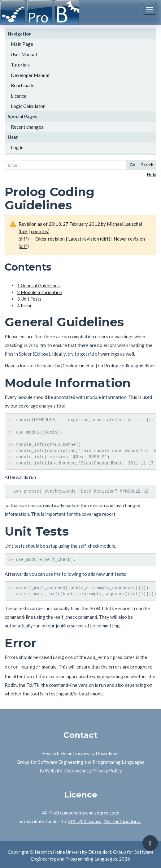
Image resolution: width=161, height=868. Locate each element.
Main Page (22, 44)
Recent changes (27, 127)
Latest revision (84, 239)
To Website (50, 769)
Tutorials (20, 65)
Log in (17, 148)
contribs (39, 231)
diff (24, 239)
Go (133, 165)
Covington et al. (79, 366)
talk (24, 231)
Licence (19, 96)
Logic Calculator (28, 106)
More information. (122, 819)
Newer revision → (132, 239)
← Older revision (47, 239)
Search (147, 165)
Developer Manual (30, 75)
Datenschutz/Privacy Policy (93, 769)
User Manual (24, 54)
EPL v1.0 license (85, 819)
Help (152, 174)
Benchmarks (23, 85)
